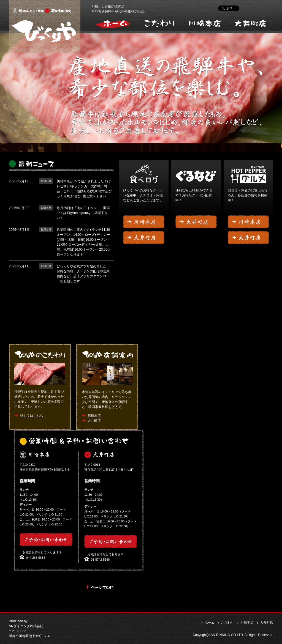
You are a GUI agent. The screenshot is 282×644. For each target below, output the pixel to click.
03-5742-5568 (100, 560)
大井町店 (250, 23)
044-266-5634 (36, 558)
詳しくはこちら (32, 416)
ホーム (210, 623)
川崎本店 (205, 23)
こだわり (160, 23)
